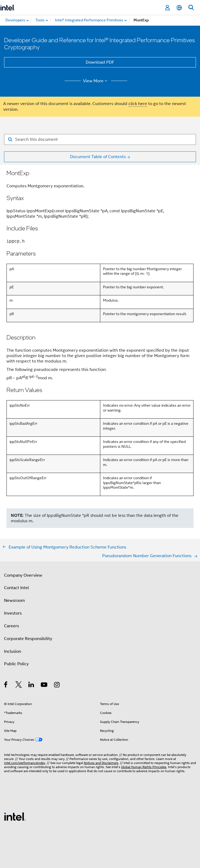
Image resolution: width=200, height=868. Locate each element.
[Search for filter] (100, 139)
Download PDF (100, 62)
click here (138, 104)
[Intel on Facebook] (6, 686)
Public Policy (16, 664)
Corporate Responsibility (28, 639)
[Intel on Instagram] (57, 686)
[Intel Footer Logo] (15, 816)
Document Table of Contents (98, 157)
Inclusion (13, 651)
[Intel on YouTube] (44, 686)
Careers (11, 626)
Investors (13, 613)
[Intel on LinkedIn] (31, 686)
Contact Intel (16, 588)
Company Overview (23, 575)
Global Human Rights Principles (144, 767)
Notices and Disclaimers (101, 763)
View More (96, 81)
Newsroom (14, 601)
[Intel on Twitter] (19, 686)
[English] (179, 8)
